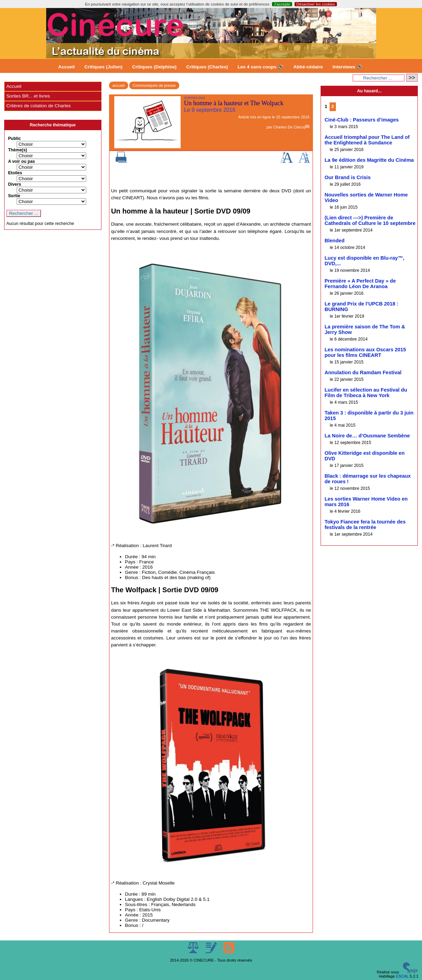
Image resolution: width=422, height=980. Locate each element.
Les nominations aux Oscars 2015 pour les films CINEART (365, 352)
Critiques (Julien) (104, 67)
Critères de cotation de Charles (38, 106)
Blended (334, 241)
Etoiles (15, 173)
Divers (15, 184)
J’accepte (282, 4)
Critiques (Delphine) (155, 67)
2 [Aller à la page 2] (333, 106)
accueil (119, 85)
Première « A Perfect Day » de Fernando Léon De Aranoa (360, 284)
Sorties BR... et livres (28, 96)
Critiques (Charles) (207, 67)
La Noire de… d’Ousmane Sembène (367, 436)
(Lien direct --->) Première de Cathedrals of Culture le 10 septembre (370, 220)
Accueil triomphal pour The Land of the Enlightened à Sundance (367, 140)
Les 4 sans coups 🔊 (261, 67)
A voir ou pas (22, 161)
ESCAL (402, 976)
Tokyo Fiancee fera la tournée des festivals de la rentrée (365, 525)
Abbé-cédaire (308, 67)
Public (14, 139)
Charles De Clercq (289, 127)
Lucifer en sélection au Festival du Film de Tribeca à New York (366, 393)
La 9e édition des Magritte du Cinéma (369, 160)
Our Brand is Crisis (347, 177)
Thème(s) (18, 150)
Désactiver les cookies (316, 4)
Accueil (67, 67)
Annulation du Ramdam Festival (363, 372)
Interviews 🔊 (347, 67)
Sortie (14, 196)
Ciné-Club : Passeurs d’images (361, 120)
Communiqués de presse (154, 85)
